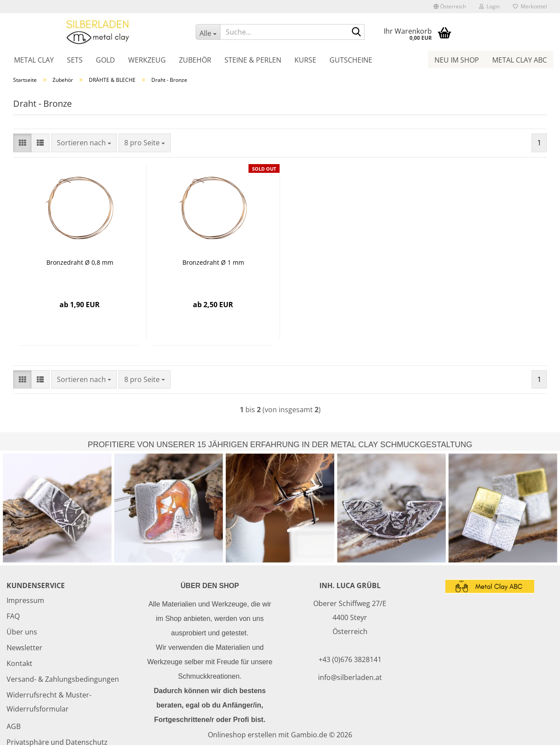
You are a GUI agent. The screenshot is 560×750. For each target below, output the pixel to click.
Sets (75, 60)
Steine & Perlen (253, 60)
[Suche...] (208, 32)
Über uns (22, 632)
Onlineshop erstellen (242, 735)
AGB (14, 726)
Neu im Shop (457, 60)
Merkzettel (530, 6)
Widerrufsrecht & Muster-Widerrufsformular (49, 702)
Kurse (305, 60)
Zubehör (195, 60)
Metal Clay (34, 60)
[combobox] (84, 143)
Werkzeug (147, 60)
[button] (450, 7)
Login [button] (489, 6)
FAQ (13, 616)
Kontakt (19, 663)
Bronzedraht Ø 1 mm (213, 262)
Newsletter (24, 648)
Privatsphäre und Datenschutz (57, 742)
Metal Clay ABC (520, 60)
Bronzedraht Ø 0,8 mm (80, 262)
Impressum (25, 600)
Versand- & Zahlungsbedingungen (63, 679)
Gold (105, 60)
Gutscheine (351, 60)
